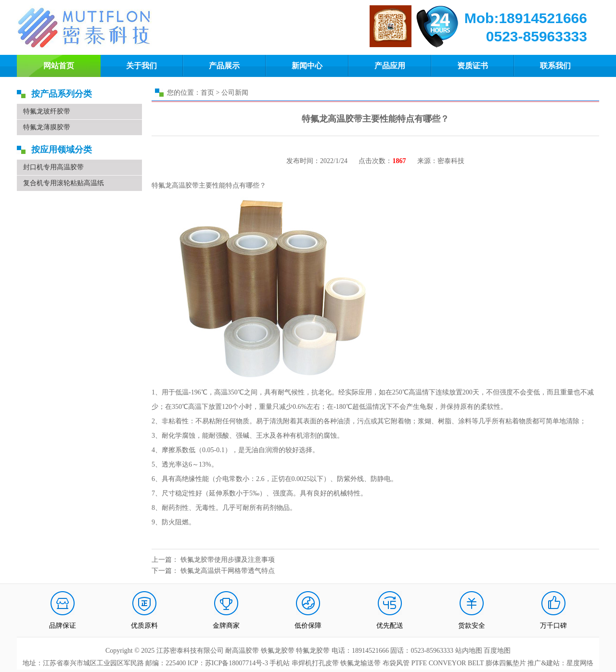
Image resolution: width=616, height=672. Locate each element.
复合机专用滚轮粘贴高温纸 (64, 183)
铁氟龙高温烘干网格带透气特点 (228, 571)
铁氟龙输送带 (360, 663)
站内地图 (470, 651)
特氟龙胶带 (313, 651)
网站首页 (59, 66)
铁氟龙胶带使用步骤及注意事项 (228, 560)
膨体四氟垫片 (506, 663)
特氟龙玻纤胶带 (47, 111)
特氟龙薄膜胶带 (47, 127)
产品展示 (224, 66)
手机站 (280, 663)
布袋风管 (396, 663)
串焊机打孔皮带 (315, 663)
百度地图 (497, 651)
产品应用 (390, 66)
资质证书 (473, 66)
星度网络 (580, 663)
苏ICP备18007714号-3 (237, 663)
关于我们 (141, 66)
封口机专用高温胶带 (53, 167)
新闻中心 (307, 66)
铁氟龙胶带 (278, 651)
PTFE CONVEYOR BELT (447, 663)
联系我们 (555, 66)
